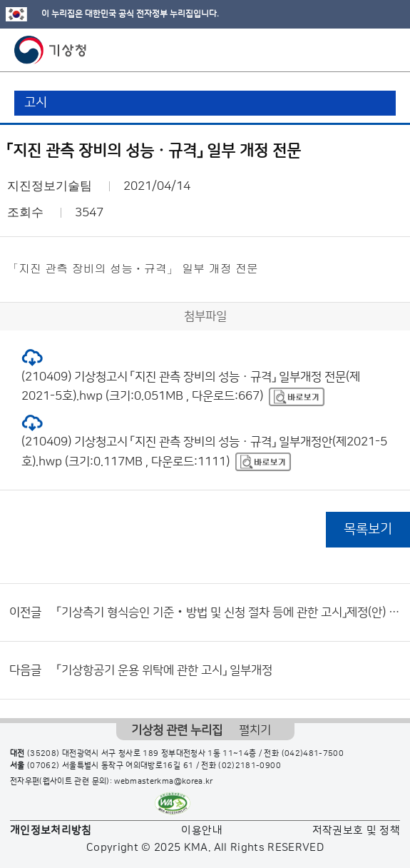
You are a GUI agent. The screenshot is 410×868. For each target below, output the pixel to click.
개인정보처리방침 (51, 831)
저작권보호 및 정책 (357, 831)
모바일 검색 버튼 (364, 50)
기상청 (51, 50)
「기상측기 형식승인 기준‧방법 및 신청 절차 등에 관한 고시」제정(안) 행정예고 (230, 612)
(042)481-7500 (313, 754)
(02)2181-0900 (250, 766)
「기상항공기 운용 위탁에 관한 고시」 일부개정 (165, 670)
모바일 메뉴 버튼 (387, 50)
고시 (36, 103)
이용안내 (201, 831)
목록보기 (368, 529)
